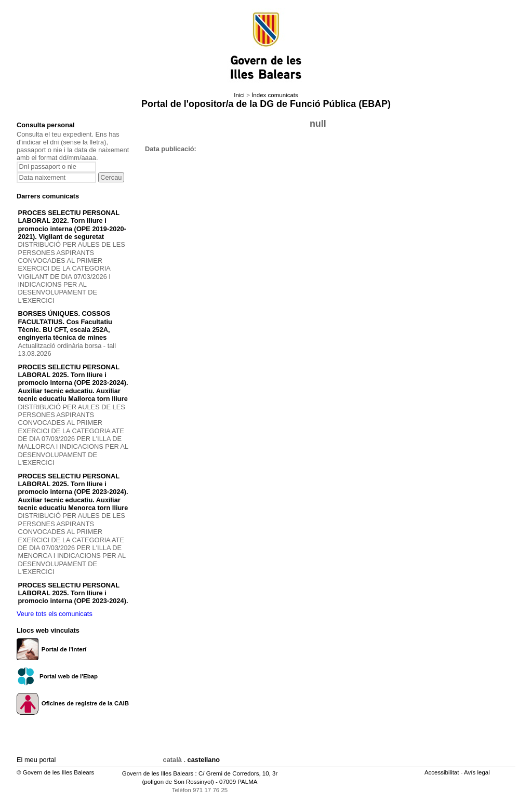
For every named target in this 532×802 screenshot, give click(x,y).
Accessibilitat (443, 772)
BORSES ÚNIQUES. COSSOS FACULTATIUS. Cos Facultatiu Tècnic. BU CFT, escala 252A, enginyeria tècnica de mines (65, 325)
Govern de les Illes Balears (158, 773)
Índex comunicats (275, 95)
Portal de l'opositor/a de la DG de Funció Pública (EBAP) (266, 104)
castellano (204, 760)
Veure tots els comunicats (55, 614)
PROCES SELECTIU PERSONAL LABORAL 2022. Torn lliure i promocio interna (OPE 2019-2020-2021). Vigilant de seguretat (72, 225)
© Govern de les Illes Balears (55, 772)
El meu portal (36, 760)
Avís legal (478, 772)
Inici (239, 95)
